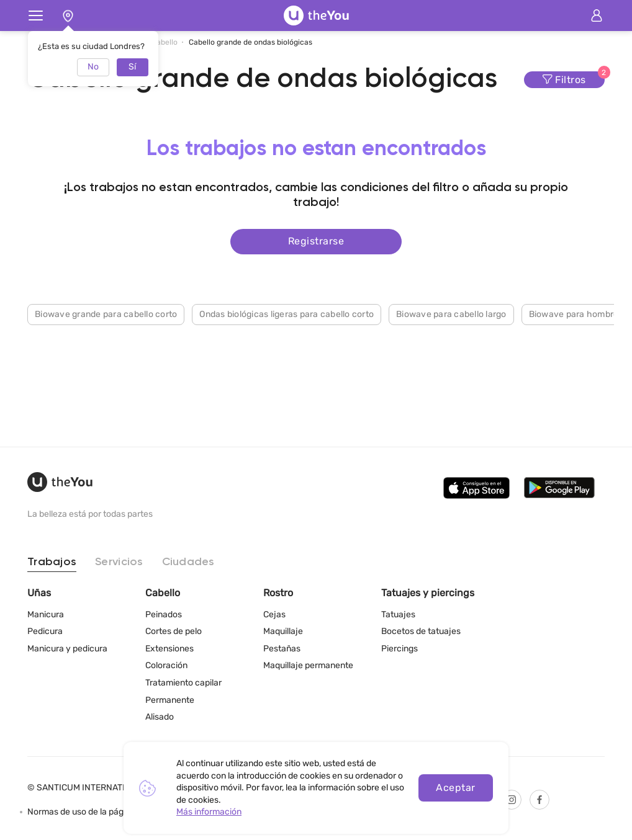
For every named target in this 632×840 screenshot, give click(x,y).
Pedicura (45, 631)
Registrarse (316, 241)
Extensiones (169, 649)
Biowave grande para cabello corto (106, 314)
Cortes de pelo (174, 631)
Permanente (170, 700)
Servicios (119, 562)
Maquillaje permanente (308, 665)
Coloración (166, 665)
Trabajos (52, 562)
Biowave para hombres (576, 314)
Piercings (400, 649)
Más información (209, 812)
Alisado (160, 717)
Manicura (46, 614)
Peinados (164, 614)
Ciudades (188, 562)
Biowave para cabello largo (451, 314)
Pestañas (282, 649)
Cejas (274, 614)
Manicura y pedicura (67, 649)
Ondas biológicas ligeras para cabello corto (287, 314)
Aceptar (455, 788)
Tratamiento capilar (183, 683)
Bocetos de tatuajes (421, 631)
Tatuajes (398, 614)
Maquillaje (283, 631)
